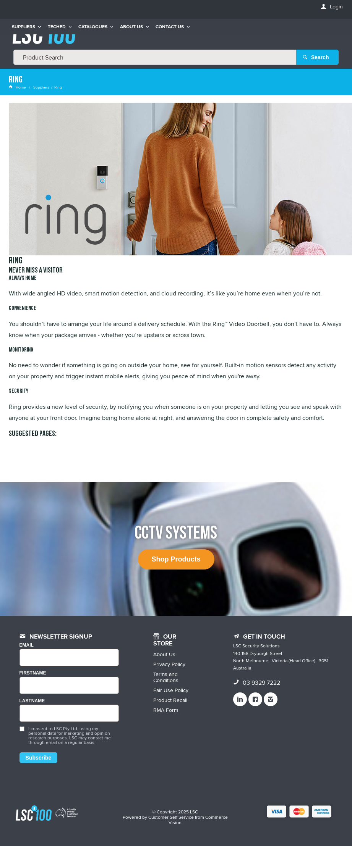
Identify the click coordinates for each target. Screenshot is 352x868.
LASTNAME (32, 701)
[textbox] (155, 57)
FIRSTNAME (33, 673)
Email (27, 645)
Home (18, 87)
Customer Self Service (171, 817)
